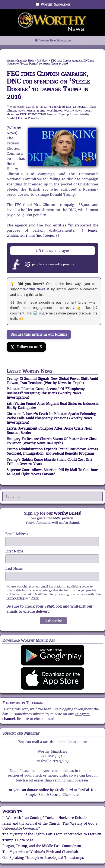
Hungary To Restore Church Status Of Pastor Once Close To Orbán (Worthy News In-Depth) (52, 441)
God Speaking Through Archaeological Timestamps (43, 858)
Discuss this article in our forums (39, 334)
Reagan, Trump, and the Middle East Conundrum (42, 846)
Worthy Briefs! (68, 513)
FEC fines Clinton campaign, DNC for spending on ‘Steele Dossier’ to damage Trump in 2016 (48, 85)
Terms (35, 598)
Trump (41, 111)
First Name (14, 551)
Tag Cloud (58, 107)
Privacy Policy (15, 598)
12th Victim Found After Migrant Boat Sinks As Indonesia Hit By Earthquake (52, 406)
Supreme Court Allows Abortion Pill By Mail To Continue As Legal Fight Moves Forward (52, 472)
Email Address (17, 534)
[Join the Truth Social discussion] (52, 359)
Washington (55, 111)
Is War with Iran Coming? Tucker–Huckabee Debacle (45, 818)
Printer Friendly (28, 118)
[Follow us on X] (26, 347)
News (21, 111)
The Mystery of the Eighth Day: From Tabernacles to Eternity (52, 834)
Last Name (14, 569)
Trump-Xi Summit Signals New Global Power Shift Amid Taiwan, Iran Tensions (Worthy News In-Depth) (52, 381)
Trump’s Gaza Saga (18, 840)
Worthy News (73, 111)
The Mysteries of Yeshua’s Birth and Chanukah (40, 852)
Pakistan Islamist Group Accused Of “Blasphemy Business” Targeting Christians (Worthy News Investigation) (46, 393)
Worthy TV (12, 811)
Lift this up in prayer (52, 251)
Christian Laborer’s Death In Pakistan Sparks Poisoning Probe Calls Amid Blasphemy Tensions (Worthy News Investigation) (51, 418)
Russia (31, 111)
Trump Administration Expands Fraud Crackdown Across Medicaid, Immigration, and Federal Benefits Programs (52, 451)
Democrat (79, 107)
